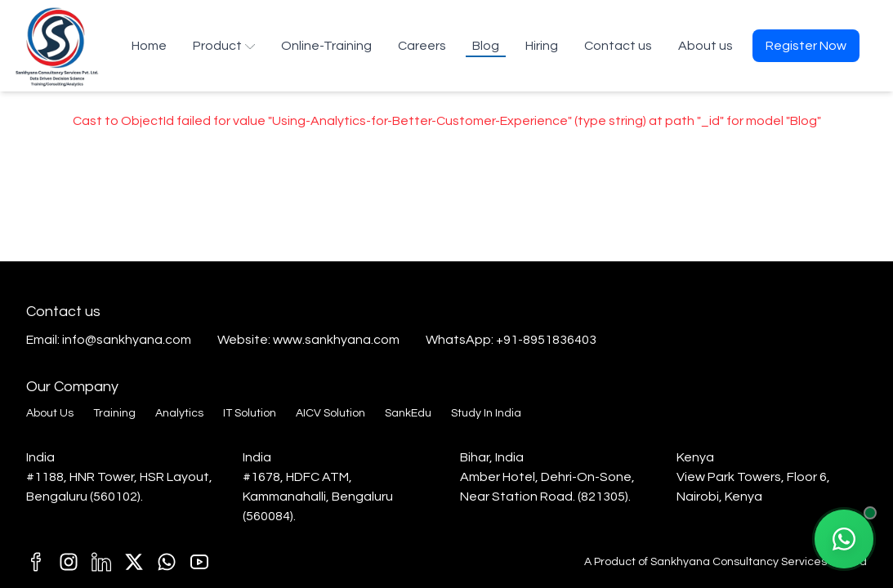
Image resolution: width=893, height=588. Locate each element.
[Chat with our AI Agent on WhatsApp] (844, 539)
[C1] (69, 562)
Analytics (179, 413)
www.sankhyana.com (336, 340)
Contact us (618, 46)
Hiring (542, 46)
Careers (422, 46)
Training (114, 413)
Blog (486, 46)
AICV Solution (330, 413)
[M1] (36, 562)
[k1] (134, 562)
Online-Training (326, 46)
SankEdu (408, 413)
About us (705, 46)
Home (149, 46)
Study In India (486, 413)
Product (224, 46)
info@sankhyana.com (127, 340)
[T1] (199, 562)
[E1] (167, 562)
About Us (50, 413)
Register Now (806, 46)
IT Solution (250, 413)
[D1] (101, 562)
